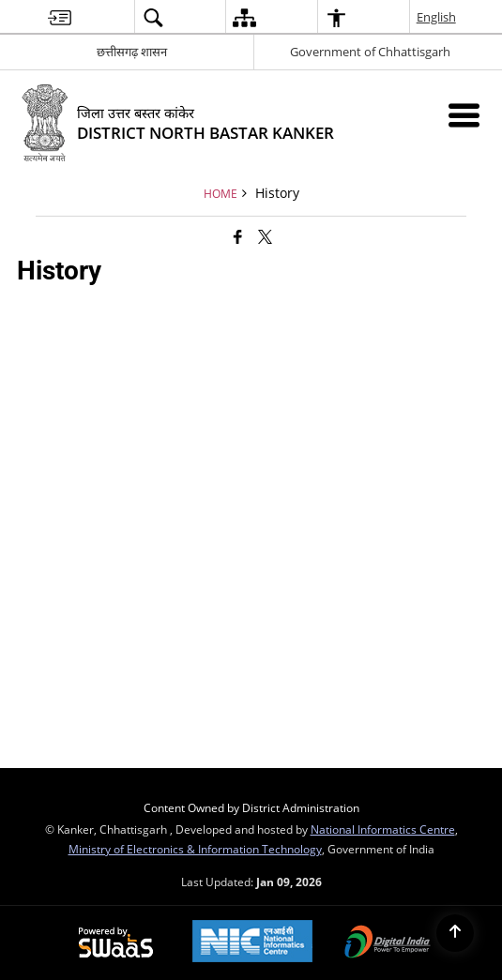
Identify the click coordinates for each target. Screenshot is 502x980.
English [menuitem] (437, 17)
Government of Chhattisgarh (370, 52)
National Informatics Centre (383, 829)
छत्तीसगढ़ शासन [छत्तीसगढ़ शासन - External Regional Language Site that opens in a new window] (132, 52)
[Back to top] (455, 933)
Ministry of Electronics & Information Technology (195, 849)
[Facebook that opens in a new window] (238, 236)
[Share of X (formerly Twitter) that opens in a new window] (265, 236)
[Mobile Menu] (464, 115)
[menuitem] (60, 17)
